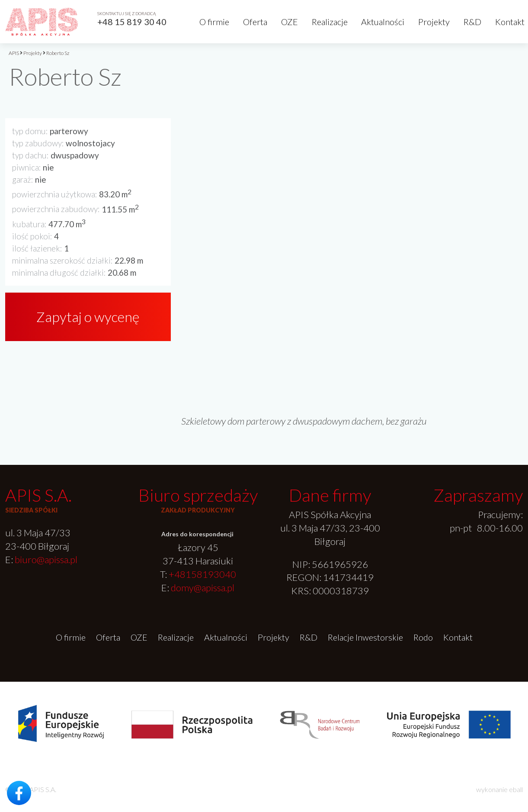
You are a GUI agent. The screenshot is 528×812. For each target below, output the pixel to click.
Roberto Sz (58, 53)
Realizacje (330, 22)
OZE (290, 22)
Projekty (434, 22)
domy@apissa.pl (203, 588)
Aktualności (383, 22)
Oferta (255, 22)
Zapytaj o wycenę (88, 317)
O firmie (214, 22)
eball (516, 789)
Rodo (423, 637)
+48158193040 (202, 574)
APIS (14, 53)
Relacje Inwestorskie (365, 637)
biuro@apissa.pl (46, 559)
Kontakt (510, 22)
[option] (352, 233)
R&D (472, 22)
